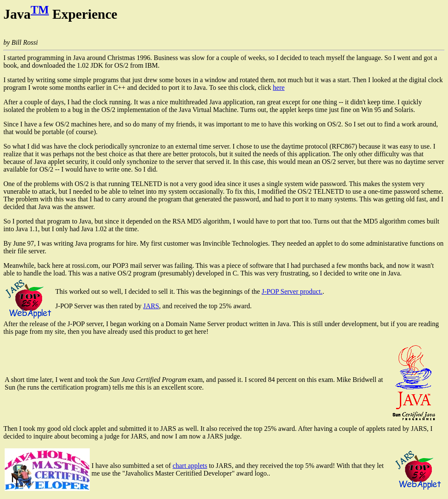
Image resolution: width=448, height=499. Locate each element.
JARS (151, 306)
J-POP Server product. (292, 291)
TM (40, 10)
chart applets (190, 466)
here (279, 87)
